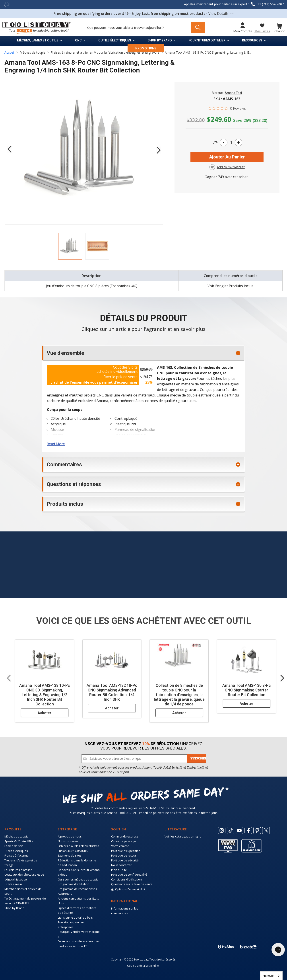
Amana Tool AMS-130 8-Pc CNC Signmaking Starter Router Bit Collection (247, 690)
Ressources (252, 40)
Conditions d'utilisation (126, 879)
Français (268, 976)
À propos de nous (70, 836)
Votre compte (120, 846)
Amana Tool (233, 93)
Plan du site (119, 870)
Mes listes (262, 31)
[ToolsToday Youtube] (239, 831)
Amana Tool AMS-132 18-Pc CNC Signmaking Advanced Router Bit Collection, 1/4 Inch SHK (112, 692)
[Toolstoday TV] (228, 846)
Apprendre (65, 894)
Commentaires (64, 465)
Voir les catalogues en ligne (183, 836)
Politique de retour (124, 855)
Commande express (125, 836)
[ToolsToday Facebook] (248, 831)
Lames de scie (14, 846)
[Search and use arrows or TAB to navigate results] (144, 27)
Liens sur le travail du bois (75, 918)
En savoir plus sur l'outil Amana (79, 870)
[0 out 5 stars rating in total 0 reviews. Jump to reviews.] (227, 108)
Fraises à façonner (17, 855)
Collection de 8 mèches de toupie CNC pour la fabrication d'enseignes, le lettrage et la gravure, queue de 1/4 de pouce (179, 695)
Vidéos (62, 875)
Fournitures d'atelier (207, 40)
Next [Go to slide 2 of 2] (158, 150)
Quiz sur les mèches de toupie (78, 879)
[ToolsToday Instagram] (222, 831)
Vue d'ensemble (65, 353)
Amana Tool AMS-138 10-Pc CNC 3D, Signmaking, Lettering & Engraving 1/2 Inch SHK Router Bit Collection (45, 695)
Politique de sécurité (125, 860)
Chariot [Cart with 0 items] (280, 31)
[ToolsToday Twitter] (266, 831)
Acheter (45, 713)
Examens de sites (70, 855)
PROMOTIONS (146, 48)
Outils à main (13, 884)
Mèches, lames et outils (38, 40)
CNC (78, 40)
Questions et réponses (74, 484)
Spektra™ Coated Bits (19, 841)
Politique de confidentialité (129, 875)
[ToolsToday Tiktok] (231, 831)
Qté (215, 142)
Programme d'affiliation (74, 884)
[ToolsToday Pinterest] (257, 831)
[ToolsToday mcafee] (226, 946)
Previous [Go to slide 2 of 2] (9, 149)
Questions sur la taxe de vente (132, 884)
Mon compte (243, 31)
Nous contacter (68, 841)
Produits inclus (65, 504)
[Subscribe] (199, 759)
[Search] (198, 27)
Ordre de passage (123, 841)
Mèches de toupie (16, 836)
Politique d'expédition (126, 851)
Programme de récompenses (77, 889)
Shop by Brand (160, 40)
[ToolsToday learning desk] (252, 845)
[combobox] (271, 976)
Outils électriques (115, 40)
